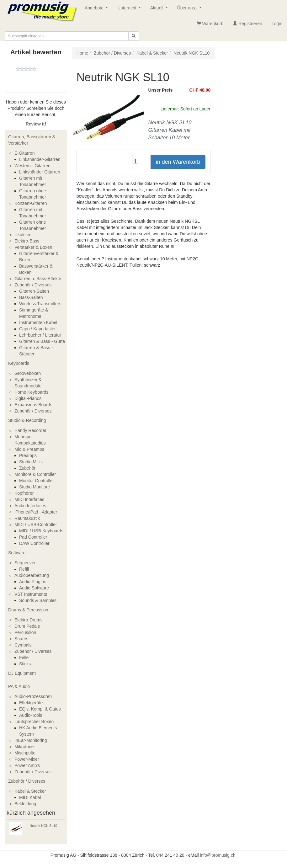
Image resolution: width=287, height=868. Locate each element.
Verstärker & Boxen (33, 247)
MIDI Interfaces (29, 499)
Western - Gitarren (32, 166)
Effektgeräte (31, 703)
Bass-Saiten (31, 297)
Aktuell (160, 10)
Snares (21, 639)
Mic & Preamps (29, 449)
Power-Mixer (27, 759)
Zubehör (27, 468)
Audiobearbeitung (32, 575)
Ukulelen (23, 235)
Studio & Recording (27, 420)
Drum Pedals (27, 626)
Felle (24, 658)
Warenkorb (210, 24)
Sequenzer (25, 563)
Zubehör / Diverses (33, 411)
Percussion (25, 632)
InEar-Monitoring (31, 740)
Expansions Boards (33, 405)
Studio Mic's (31, 462)
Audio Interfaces (30, 506)
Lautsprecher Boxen (34, 722)
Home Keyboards (31, 392)
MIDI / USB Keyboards (41, 531)
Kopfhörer (24, 493)
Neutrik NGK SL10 (44, 826)
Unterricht (130, 10)
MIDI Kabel (30, 797)
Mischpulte (25, 753)
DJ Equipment (22, 673)
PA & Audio (19, 686)
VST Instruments (31, 594)
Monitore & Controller (35, 474)
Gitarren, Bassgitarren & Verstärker (32, 140)
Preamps (28, 455)
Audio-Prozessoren (33, 696)
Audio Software (34, 588)
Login (277, 24)
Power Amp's (27, 765)
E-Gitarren (25, 153)
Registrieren (247, 24)
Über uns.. (191, 10)
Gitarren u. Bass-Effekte (38, 279)
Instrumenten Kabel (38, 322)
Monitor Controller (37, 481)
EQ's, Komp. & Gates (40, 709)
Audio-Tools (31, 715)
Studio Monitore (35, 487)
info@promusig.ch (218, 855)
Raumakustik (27, 518)
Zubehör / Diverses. (34, 285)
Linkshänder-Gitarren (40, 159)
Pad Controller (33, 537)
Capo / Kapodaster (37, 329)
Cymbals (23, 645)
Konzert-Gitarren (31, 203)
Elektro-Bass (27, 241)
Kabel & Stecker (30, 791)
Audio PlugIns (33, 582)
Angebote (98, 10)
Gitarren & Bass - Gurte (42, 341)
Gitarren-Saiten (34, 291)
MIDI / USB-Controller (36, 525)
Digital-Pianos (28, 398)
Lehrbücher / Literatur (40, 335)
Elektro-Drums (28, 620)
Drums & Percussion (28, 610)
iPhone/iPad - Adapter (36, 512)
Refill (24, 569)
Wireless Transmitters (40, 304)
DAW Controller (34, 543)
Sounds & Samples (38, 600)
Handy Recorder (30, 430)
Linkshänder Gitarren (40, 172)
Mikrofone (24, 747)
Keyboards (19, 363)
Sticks (25, 664)
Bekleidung (25, 804)
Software (17, 553)
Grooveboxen (28, 373)
